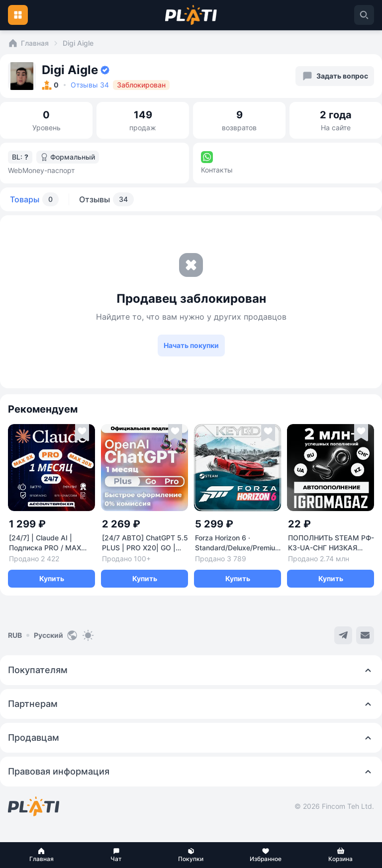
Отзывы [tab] (106, 199)
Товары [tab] (34, 199)
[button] (41, 855)
